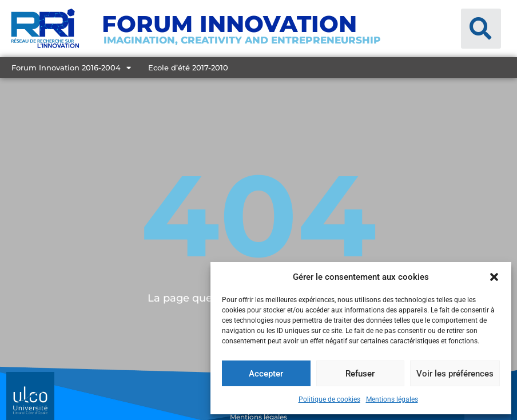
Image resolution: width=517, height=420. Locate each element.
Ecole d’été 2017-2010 (188, 68)
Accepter (266, 374)
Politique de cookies (329, 399)
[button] (494, 277)
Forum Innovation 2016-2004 (71, 68)
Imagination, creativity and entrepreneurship (242, 40)
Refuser (360, 374)
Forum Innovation (229, 24)
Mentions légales (392, 399)
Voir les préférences (455, 374)
